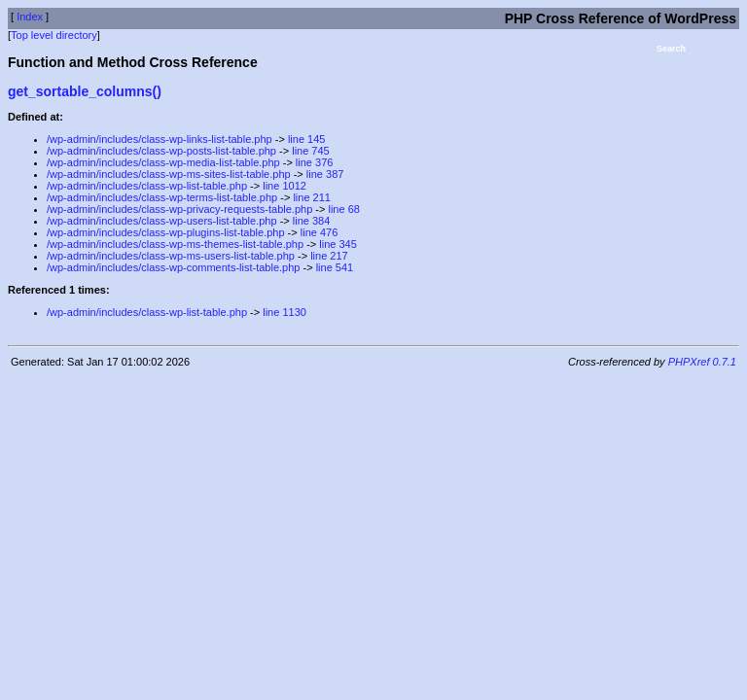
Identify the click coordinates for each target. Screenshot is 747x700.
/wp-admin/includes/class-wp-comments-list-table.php (173, 267)
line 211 (312, 197)
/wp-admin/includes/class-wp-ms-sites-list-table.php (169, 174)
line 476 (320, 232)
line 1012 (285, 186)
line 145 (307, 139)
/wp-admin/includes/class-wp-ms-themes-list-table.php (175, 244)
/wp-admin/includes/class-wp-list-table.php (147, 186)
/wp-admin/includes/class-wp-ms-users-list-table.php (171, 256)
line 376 (315, 162)
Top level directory (54, 35)
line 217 (329, 256)
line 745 (311, 151)
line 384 (312, 221)
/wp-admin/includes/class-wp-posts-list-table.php (161, 151)
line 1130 (285, 312)
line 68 (343, 209)
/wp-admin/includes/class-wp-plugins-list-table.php (166, 232)
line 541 (335, 267)
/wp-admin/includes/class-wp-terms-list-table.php (162, 197)
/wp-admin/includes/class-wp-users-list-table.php (162, 221)
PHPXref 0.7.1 (702, 362)
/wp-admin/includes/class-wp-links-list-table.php (160, 139)
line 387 (325, 174)
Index (30, 17)
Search (671, 49)
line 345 (338, 244)
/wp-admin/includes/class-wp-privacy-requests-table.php (179, 209)
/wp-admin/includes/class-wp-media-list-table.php (163, 162)
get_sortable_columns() (85, 91)
